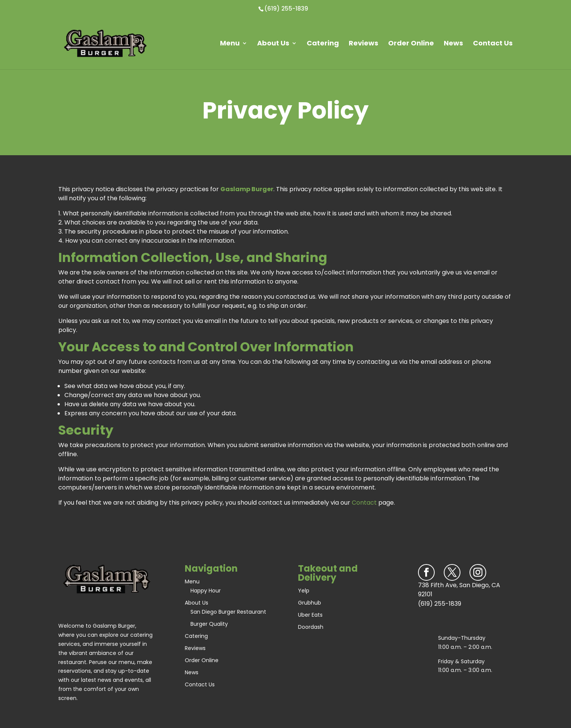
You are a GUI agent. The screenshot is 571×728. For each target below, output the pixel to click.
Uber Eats (310, 615)
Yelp (304, 591)
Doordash (311, 627)
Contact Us (493, 43)
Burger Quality (209, 624)
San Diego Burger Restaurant (228, 612)
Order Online (411, 43)
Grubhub (310, 603)
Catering (323, 43)
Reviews (364, 43)
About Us (273, 43)
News (453, 43)
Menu (230, 43)
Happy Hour (206, 591)
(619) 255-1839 (286, 9)
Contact (364, 503)
